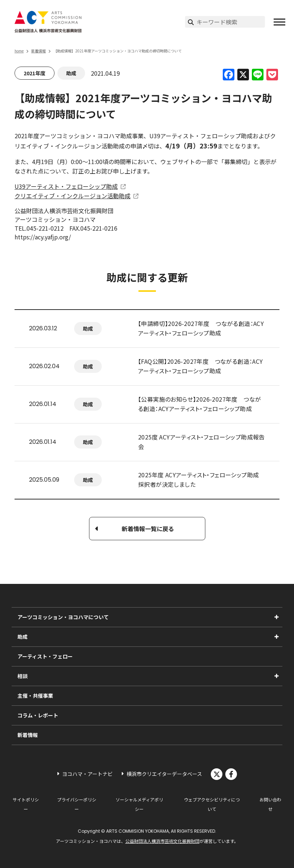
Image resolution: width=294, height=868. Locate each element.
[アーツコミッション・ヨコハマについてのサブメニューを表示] (277, 617)
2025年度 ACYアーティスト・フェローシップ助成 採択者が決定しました (198, 479)
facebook (231, 774)
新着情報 (39, 51)
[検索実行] (191, 22)
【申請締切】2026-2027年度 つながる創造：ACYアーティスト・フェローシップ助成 (201, 328)
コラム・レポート (38, 715)
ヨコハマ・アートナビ (87, 774)
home (19, 51)
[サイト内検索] (231, 22)
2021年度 (35, 73)
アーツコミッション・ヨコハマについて (63, 617)
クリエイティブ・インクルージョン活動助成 (73, 196)
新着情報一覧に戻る (148, 529)
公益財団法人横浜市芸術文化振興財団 (162, 841)
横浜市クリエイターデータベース (164, 774)
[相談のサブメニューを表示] (277, 676)
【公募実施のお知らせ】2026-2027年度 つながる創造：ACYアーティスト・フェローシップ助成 (200, 404)
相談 (23, 676)
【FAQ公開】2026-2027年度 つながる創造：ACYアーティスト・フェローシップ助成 (201, 366)
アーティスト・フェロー (45, 656)
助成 (71, 73)
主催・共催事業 (35, 696)
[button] (279, 22)
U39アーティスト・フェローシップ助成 (66, 186)
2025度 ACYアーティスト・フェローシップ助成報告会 (202, 442)
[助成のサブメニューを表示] (277, 637)
